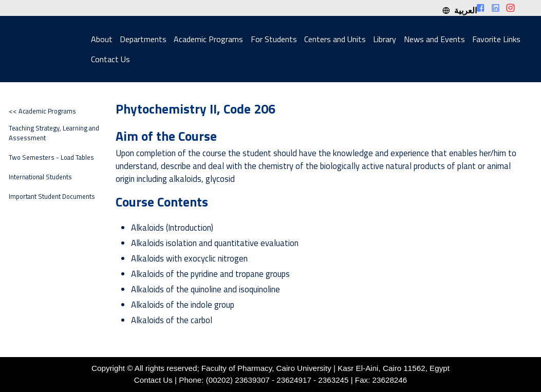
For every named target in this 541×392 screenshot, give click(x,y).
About (102, 39)
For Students (274, 39)
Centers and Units (335, 39)
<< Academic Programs (42, 111)
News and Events (434, 39)
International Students (40, 177)
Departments (143, 39)
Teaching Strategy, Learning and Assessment (54, 133)
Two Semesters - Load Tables (51, 157)
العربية (459, 10)
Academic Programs (208, 39)
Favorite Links (496, 39)
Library (385, 39)
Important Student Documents (52, 197)
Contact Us (110, 59)
